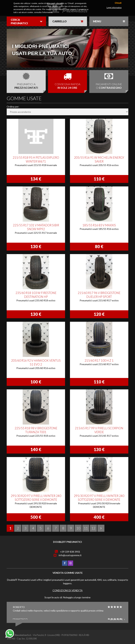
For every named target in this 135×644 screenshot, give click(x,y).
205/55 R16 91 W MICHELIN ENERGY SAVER (99, 159)
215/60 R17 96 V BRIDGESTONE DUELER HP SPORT (99, 295)
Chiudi (118, 3)
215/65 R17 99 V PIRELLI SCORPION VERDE (99, 430)
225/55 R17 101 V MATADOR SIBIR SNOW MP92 (36, 227)
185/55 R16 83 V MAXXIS (99, 225)
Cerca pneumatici (19, 21)
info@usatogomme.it (70, 555)
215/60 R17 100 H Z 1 (99, 360)
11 (86, 528)
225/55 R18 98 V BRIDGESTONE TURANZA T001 (36, 430)
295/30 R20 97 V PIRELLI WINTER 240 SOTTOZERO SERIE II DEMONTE (36, 498)
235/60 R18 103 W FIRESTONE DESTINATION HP (36, 295)
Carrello (60, 21)
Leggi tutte (117, 619)
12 (93, 528)
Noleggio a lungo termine (77, 597)
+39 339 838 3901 (70, 552)
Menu (97, 21)
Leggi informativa (114, 8)
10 (78, 528)
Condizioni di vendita (68, 590)
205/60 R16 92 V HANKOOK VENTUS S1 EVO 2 (36, 362)
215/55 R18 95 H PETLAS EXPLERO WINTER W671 (36, 159)
